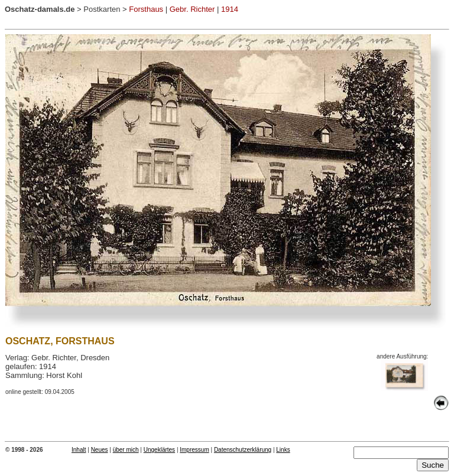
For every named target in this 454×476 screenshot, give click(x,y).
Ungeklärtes (159, 450)
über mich (126, 450)
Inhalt (79, 450)
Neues (100, 450)
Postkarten (102, 9)
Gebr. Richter (192, 9)
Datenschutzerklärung (243, 450)
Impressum (194, 450)
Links (283, 450)
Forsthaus (146, 9)
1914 (230, 9)
